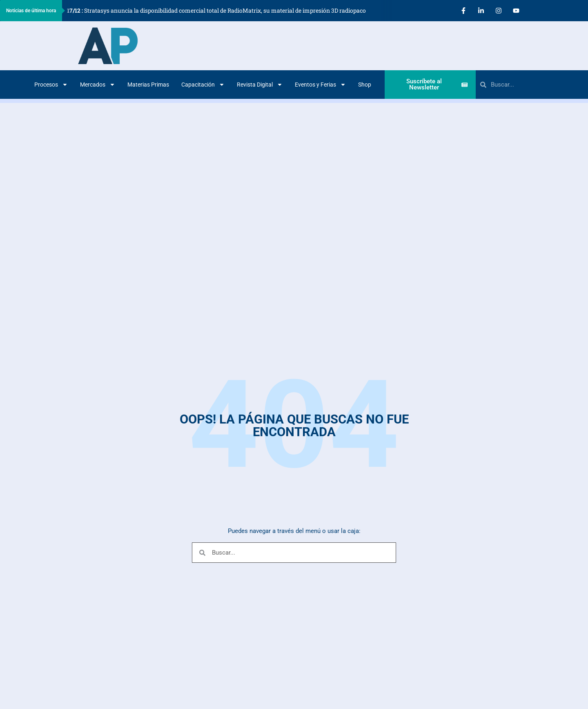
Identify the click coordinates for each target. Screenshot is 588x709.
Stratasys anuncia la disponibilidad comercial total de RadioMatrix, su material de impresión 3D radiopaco (216, 10)
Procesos (51, 85)
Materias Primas (148, 85)
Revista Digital (260, 85)
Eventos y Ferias (320, 85)
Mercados (98, 85)
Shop (365, 85)
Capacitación (203, 85)
